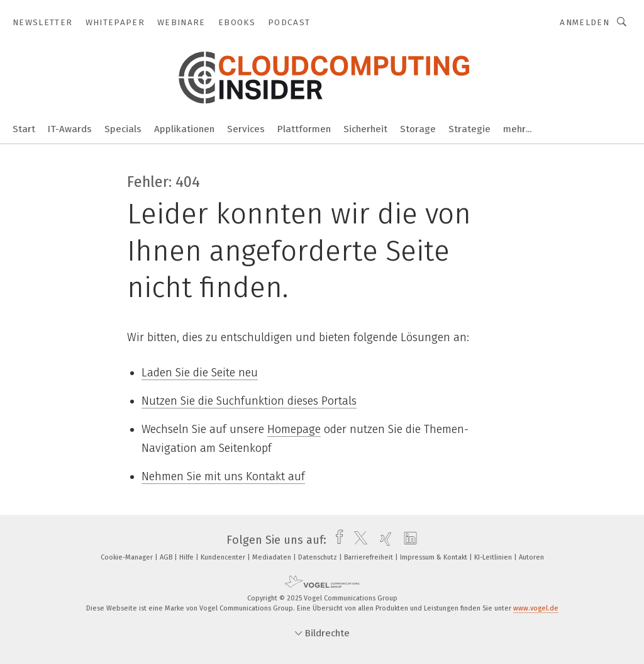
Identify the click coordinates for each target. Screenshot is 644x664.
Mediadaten (273, 557)
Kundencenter (224, 557)
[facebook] (336, 540)
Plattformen (304, 129)
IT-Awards (70, 129)
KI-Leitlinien (494, 557)
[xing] (383, 540)
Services (246, 129)
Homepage (294, 429)
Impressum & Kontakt (435, 557)
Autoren (531, 557)
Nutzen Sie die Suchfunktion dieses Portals (249, 401)
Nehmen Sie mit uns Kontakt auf (223, 476)
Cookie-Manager (128, 557)
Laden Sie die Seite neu (200, 373)
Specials (123, 129)
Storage (418, 129)
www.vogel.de (536, 608)
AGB (167, 557)
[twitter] (358, 540)
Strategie (469, 129)
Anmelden (585, 22)
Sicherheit (365, 129)
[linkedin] (407, 540)
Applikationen (184, 129)
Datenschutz (319, 557)
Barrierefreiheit (369, 557)
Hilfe (187, 557)
